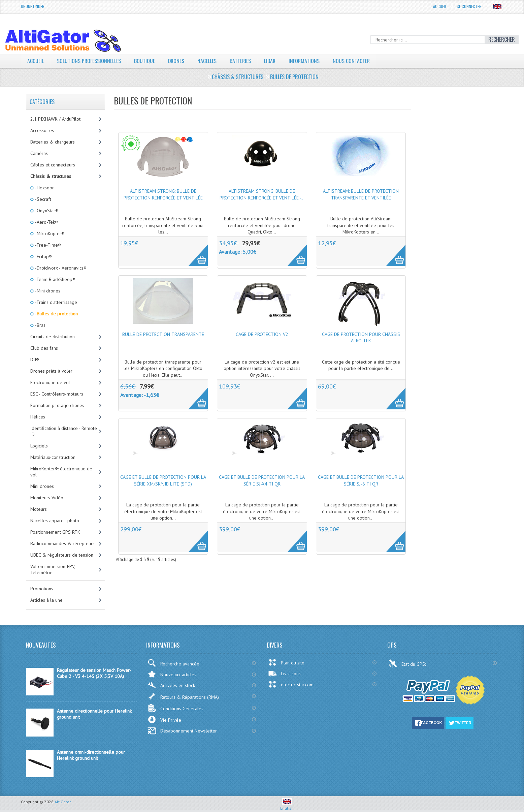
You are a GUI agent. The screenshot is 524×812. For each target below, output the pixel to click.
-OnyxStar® (46, 211)
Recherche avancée (173, 663)
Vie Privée (164, 720)
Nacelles (208, 61)
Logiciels (39, 446)
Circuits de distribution (53, 337)
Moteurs (39, 509)
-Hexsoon (44, 188)
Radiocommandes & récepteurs (62, 543)
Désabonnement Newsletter (182, 731)
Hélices (38, 417)
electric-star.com (291, 684)
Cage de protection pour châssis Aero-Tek (361, 338)
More (194, 252)
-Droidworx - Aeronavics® (60, 268)
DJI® (35, 360)
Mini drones (42, 486)
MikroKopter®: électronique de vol (61, 472)
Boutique (145, 61)
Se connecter (469, 6)
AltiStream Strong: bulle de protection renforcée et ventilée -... (262, 194)
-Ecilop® (43, 256)
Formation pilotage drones (57, 405)
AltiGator (63, 802)
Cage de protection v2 (262, 334)
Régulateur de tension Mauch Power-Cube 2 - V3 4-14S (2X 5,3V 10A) (94, 673)
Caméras (39, 153)
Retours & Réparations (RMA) (183, 696)
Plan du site (286, 662)
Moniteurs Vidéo (47, 498)
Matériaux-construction (53, 457)
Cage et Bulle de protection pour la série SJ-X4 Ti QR (262, 480)
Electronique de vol (50, 382)
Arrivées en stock (171, 685)
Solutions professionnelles (89, 61)
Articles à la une (46, 600)
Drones (177, 61)
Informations (306, 61)
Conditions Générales (175, 708)
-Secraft (43, 199)
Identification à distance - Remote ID (64, 431)
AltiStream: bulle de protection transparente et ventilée (361, 194)
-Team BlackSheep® (55, 279)
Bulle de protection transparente (163, 334)
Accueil (440, 6)
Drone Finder (33, 6)
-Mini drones (47, 291)
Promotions (42, 589)
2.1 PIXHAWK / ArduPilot (55, 119)
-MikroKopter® (49, 233)
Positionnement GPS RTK (55, 532)
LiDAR (271, 61)
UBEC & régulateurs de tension (62, 555)
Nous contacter (354, 61)
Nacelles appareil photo (55, 521)
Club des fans (44, 348)
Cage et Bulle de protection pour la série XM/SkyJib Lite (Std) (163, 480)
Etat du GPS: (408, 663)
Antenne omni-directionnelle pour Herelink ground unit (91, 755)
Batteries (241, 61)
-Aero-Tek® (46, 222)
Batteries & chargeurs (53, 142)
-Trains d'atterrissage (56, 302)
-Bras (40, 325)
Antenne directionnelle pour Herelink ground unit (94, 714)
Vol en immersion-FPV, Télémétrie (53, 569)
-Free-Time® (47, 245)
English (287, 806)
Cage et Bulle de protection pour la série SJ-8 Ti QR (361, 480)
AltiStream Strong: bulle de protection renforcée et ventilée (163, 194)
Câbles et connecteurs (53, 165)
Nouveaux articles (172, 674)
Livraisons (284, 674)
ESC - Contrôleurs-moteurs (57, 394)
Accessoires (42, 130)
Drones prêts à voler (51, 371)
